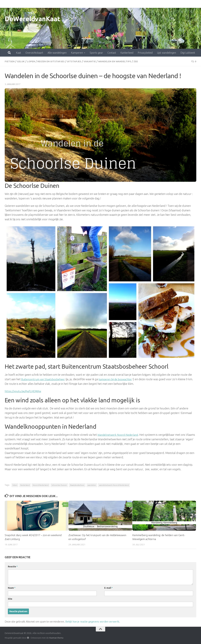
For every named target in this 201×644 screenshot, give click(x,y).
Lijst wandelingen (153, 4)
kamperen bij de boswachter (119, 379)
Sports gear (83, 4)
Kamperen (63, 4)
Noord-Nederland (41, 485)
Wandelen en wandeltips (121, 61)
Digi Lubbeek (174, 4)
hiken (15, 485)
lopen (32, 61)
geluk (22, 61)
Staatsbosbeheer (77, 485)
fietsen (10, 61)
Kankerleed (113, 4)
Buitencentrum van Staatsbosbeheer (44, 379)
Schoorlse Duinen (59, 485)
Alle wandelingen (43, 4)
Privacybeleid (131, 4)
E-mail (108, 588)
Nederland (25, 485)
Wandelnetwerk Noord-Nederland (119, 435)
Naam (12, 588)
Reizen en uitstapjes (53, 61)
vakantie (94, 61)
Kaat (5, 4)
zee (143, 61)
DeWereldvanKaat (32, 19)
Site (10, 599)
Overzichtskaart (20, 4)
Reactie (13, 566)
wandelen (92, 485)
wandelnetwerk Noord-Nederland (114, 485)
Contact (98, 4)
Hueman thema (56, 638)
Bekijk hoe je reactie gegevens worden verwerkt (92, 621)
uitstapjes (78, 61)
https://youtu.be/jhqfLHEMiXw (24, 391)
